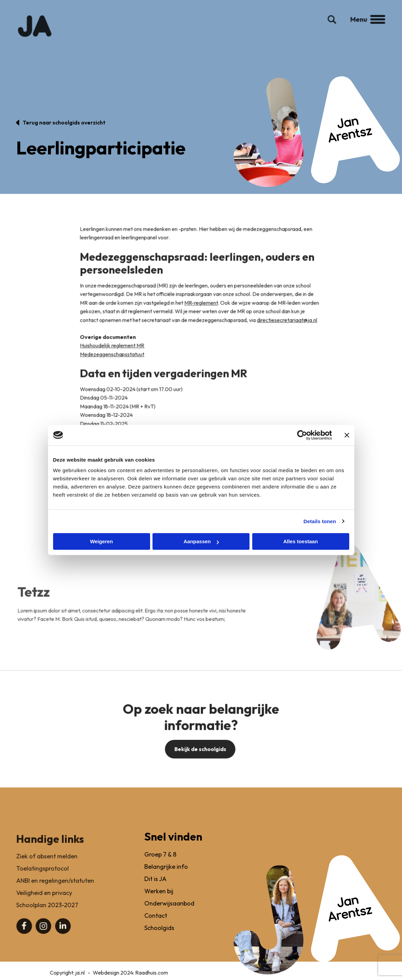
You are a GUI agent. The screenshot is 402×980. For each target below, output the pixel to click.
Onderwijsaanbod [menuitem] (169, 911)
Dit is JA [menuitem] (155, 887)
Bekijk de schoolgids (200, 755)
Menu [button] (364, 25)
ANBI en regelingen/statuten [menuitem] (55, 887)
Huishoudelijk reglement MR (114, 353)
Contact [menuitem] (156, 923)
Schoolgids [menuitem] (159, 935)
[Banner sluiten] (347, 435)
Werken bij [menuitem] (158, 899)
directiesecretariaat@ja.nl (286, 328)
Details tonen (320, 521)
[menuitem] (25, 932)
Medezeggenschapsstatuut (114, 361)
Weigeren (101, 541)
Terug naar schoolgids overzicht (64, 122)
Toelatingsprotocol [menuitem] (43, 875)
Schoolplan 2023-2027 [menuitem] (47, 911)
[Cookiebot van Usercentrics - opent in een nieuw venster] (302, 435)
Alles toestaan (301, 541)
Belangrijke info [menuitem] (166, 875)
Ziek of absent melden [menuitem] (47, 863)
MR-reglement (201, 310)
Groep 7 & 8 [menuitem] (160, 863)
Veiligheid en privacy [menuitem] (44, 899)
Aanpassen (201, 541)
